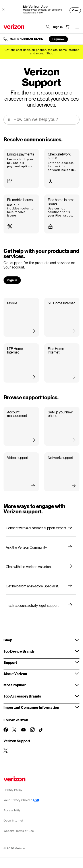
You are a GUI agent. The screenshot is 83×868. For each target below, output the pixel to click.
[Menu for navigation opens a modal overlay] (77, 27)
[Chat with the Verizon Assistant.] (41, 567)
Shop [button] (8, 640)
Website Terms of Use (19, 831)
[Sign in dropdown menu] (58, 27)
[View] (75, 10)
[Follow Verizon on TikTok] (41, 730)
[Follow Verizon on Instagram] (32, 730)
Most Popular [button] (15, 685)
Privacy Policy (13, 790)
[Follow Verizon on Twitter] (15, 730)
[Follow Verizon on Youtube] (23, 730)
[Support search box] (42, 120)
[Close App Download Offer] (3, 9)
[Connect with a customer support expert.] (41, 528)
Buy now (58, 39)
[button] (21, 168)
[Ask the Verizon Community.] (41, 547)
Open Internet (13, 821)
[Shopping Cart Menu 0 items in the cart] (68, 27)
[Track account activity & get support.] (41, 605)
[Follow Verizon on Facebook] (6, 730)
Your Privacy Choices (21, 800)
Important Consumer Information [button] (31, 707)
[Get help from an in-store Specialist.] (41, 586)
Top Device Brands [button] (19, 651)
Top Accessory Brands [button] (22, 696)
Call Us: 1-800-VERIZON (27, 39)
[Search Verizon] (48, 27)
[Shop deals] (50, 53)
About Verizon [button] (15, 674)
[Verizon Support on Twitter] (6, 751)
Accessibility (12, 810)
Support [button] (10, 662)
